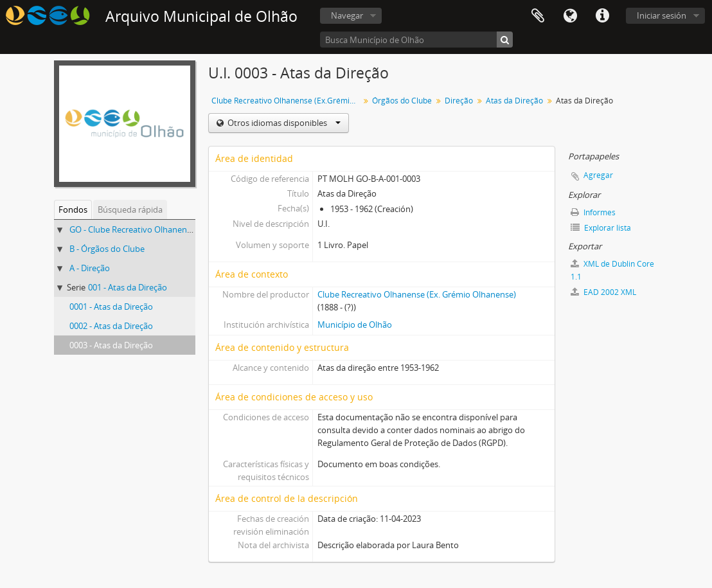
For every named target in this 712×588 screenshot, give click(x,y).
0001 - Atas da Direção (111, 307)
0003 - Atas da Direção (111, 345)
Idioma (570, 16)
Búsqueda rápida (130, 209)
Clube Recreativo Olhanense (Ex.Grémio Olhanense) (287, 101)
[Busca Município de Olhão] (416, 40)
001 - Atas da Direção (128, 287)
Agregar (598, 175)
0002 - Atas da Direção (111, 326)
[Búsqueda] (505, 40)
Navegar (347, 15)
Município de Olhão (355, 325)
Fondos (73, 209)
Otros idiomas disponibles (283, 123)
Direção (459, 101)
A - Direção (90, 268)
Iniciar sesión (662, 15)
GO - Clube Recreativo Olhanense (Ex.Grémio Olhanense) (177, 229)
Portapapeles (538, 16)
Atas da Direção (514, 101)
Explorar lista (601, 228)
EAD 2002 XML (603, 292)
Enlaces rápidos (602, 16)
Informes (593, 212)
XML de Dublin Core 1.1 (612, 270)
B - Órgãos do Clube (107, 249)
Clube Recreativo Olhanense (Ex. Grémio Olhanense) (417, 294)
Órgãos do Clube (402, 101)
